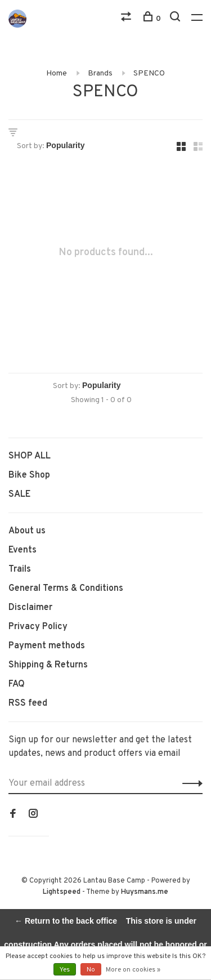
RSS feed (28, 703)
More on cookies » (133, 970)
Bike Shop (29, 475)
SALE (19, 495)
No (91, 970)
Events (23, 550)
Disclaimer (30, 608)
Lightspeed (62, 892)
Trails (20, 569)
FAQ (17, 684)
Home (57, 73)
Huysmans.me (145, 892)
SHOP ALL (30, 456)
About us (27, 531)
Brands (100, 73)
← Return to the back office (66, 921)
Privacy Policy (38, 627)
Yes (65, 970)
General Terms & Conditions (66, 589)
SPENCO (149, 73)
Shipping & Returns (48, 665)
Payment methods (47, 646)
